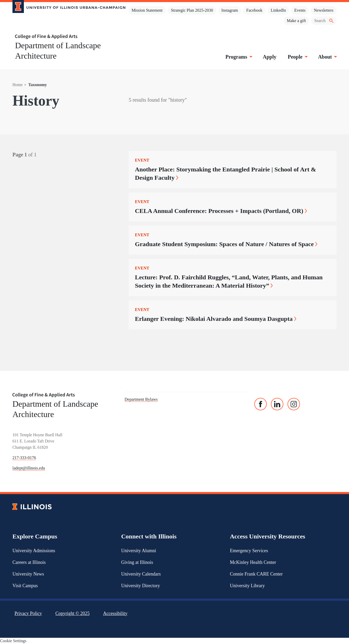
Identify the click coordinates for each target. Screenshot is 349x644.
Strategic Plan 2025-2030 (192, 10)
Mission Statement (147, 10)
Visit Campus (25, 586)
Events (300, 10)
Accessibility (115, 613)
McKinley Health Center (253, 562)
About (327, 57)
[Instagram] (294, 404)
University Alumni (139, 551)
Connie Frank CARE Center (256, 574)
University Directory (141, 586)
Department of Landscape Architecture (58, 51)
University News (28, 574)
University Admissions (34, 551)
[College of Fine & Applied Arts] (67, 37)
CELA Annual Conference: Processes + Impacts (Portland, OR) (221, 211)
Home (18, 85)
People (297, 57)
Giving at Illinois (137, 562)
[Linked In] (277, 404)
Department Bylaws (141, 399)
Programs (238, 57)
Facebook (254, 10)
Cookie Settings (13, 641)
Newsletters (324, 10)
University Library (247, 586)
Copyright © (73, 613)
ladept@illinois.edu (29, 468)
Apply (270, 57)
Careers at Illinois (29, 562)
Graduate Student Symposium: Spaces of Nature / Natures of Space (226, 244)
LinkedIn (278, 10)
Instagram (230, 10)
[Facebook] (261, 404)
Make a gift (296, 21)
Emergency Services (249, 551)
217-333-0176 (24, 458)
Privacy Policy (28, 613)
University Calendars (141, 574)
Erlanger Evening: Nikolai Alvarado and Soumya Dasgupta (216, 319)
